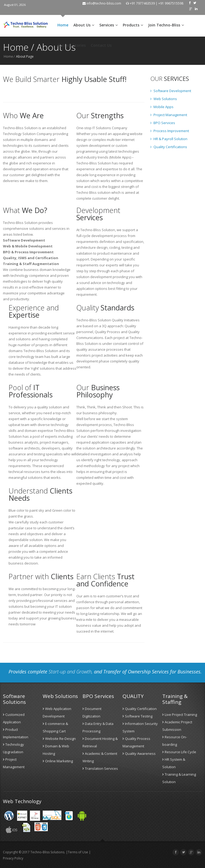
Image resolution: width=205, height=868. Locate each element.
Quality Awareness (139, 753)
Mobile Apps (162, 107)
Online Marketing (58, 761)
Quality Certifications (169, 147)
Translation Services (100, 768)
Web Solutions (164, 99)
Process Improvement (170, 131)
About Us (84, 25)
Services (109, 25)
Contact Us (101, 45)
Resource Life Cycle (179, 752)
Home (63, 25)
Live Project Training (180, 715)
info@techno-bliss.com (102, 3)
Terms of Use (78, 852)
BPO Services (163, 123)
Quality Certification (140, 709)
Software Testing (137, 716)
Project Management (169, 115)
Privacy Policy (13, 858)
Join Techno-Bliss (166, 25)
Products (133, 25)
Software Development (171, 91)
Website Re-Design (59, 739)
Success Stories (72, 45)
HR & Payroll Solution (169, 139)
